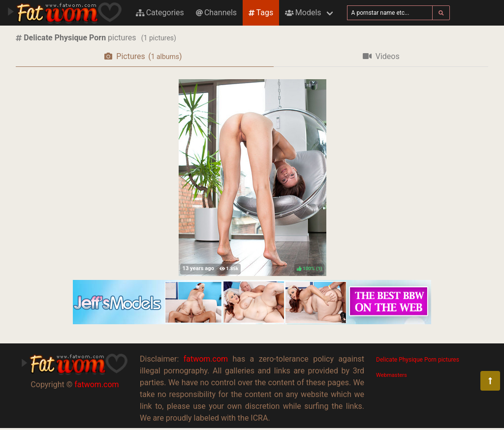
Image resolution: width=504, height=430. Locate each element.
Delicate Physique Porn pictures (418, 360)
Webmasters (392, 375)
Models (303, 13)
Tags (261, 13)
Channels (216, 13)
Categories (160, 13)
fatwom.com (96, 384)
